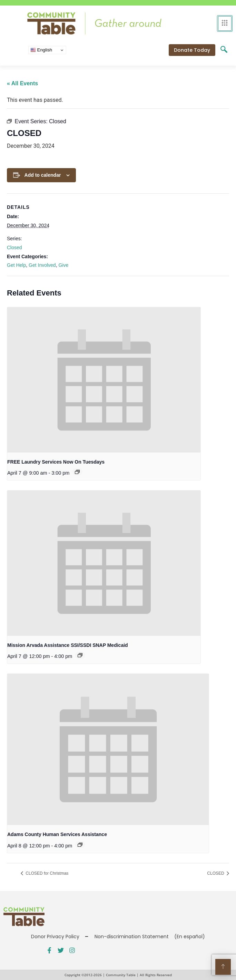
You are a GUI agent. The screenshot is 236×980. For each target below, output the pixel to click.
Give (63, 265)
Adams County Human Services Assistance (57, 834)
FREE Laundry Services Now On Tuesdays (56, 462)
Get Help (16, 265)
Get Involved (42, 265)
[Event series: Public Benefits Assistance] (80, 655)
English (41, 50)
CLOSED (216, 873)
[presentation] (104, 380)
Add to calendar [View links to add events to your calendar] (43, 175)
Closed (14, 248)
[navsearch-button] (224, 50)
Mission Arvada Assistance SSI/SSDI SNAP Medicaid (68, 645)
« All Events (22, 83)
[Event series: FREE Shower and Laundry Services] (77, 472)
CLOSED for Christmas (46, 873)
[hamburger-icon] (225, 23)
